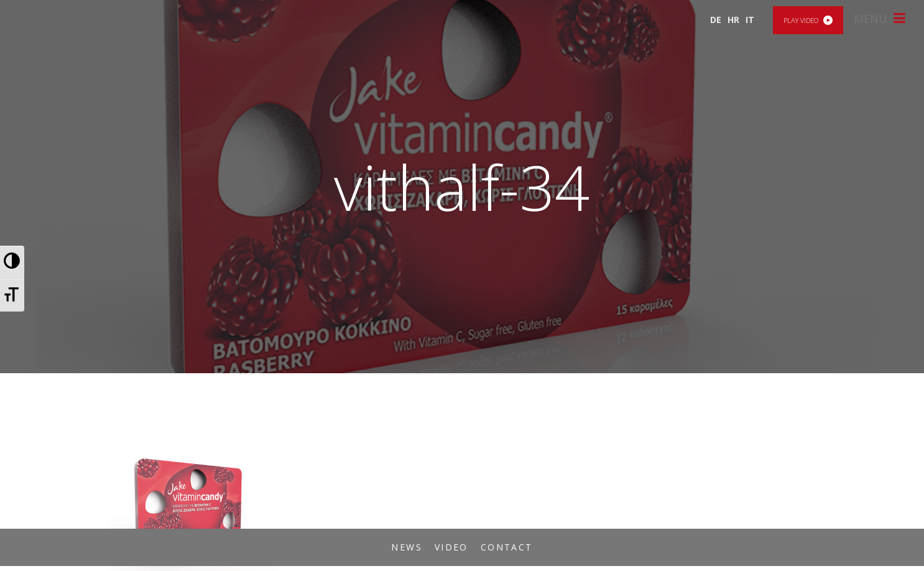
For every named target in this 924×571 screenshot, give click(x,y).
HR (733, 20)
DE (716, 20)
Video (451, 547)
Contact (507, 547)
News (407, 547)
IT (750, 20)
